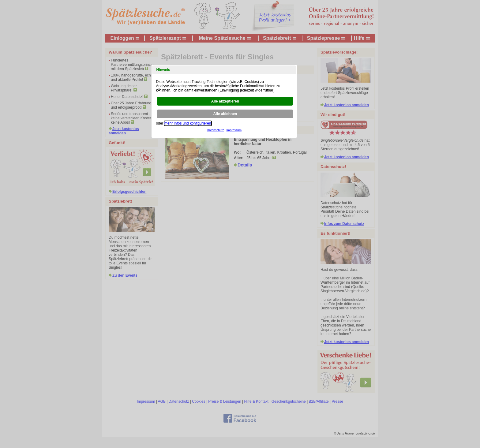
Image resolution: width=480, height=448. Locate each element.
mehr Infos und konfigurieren (188, 123)
